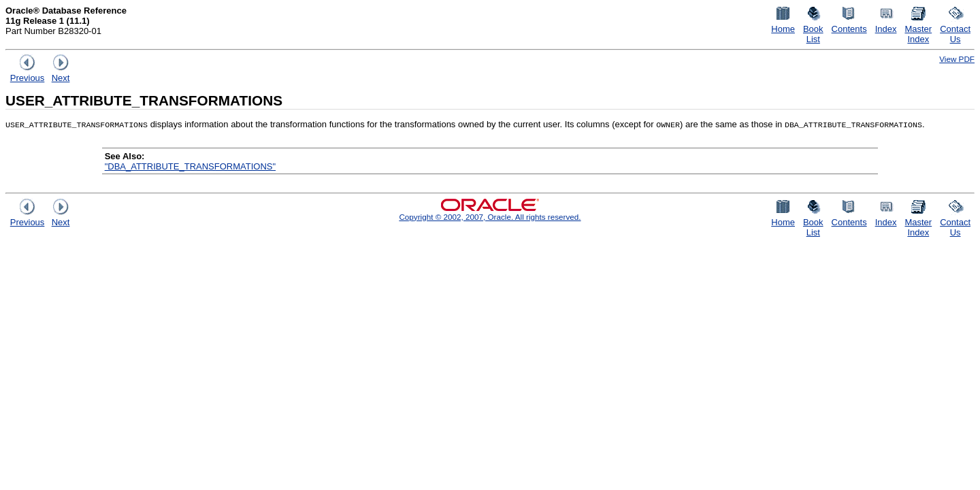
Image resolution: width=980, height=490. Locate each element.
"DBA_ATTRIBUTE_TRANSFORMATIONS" (190, 166)
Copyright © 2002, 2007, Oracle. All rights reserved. (490, 217)
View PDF (957, 59)
